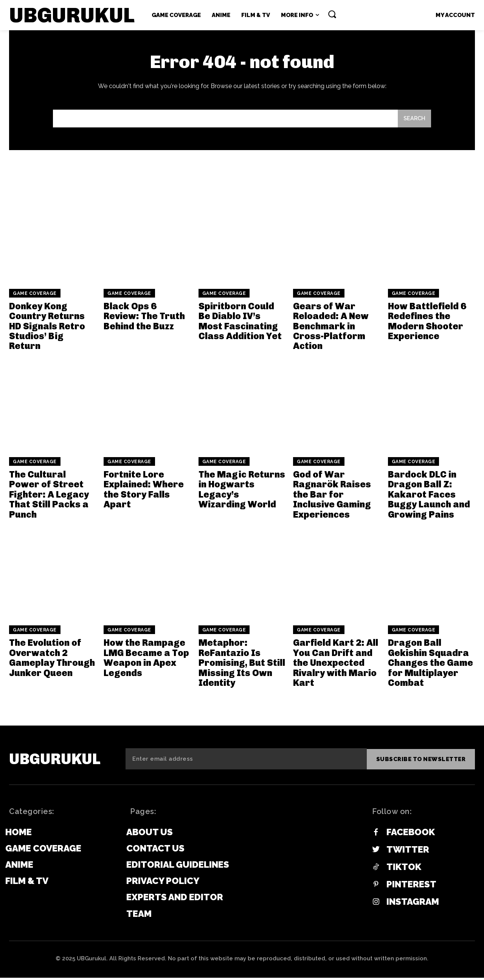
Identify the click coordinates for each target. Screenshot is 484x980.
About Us (150, 834)
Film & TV (27, 883)
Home (19, 834)
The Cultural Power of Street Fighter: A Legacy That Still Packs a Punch (49, 497)
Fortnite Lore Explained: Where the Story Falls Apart (144, 492)
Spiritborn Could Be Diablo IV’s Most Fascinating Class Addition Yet (240, 324)
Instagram (413, 904)
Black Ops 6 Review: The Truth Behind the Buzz (144, 319)
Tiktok (404, 869)
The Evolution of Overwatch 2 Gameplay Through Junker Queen (52, 661)
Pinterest (411, 887)
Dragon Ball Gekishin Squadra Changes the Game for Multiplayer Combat (430, 666)
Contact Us (155, 851)
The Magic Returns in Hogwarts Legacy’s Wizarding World (242, 492)
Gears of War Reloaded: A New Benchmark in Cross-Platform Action (331, 329)
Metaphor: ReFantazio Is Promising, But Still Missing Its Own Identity (242, 666)
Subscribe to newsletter (421, 761)
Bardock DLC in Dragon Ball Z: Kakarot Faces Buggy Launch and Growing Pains (429, 497)
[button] (332, 14)
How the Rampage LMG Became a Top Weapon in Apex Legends (146, 661)
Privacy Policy (163, 883)
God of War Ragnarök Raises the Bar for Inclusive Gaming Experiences (332, 497)
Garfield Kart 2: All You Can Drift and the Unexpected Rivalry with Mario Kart (336, 666)
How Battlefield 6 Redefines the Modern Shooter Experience (427, 324)
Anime (19, 867)
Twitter (408, 852)
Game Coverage (35, 296)
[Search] (414, 121)
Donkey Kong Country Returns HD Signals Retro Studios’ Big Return (47, 329)
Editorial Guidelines (178, 867)
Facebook (411, 834)
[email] (246, 761)
